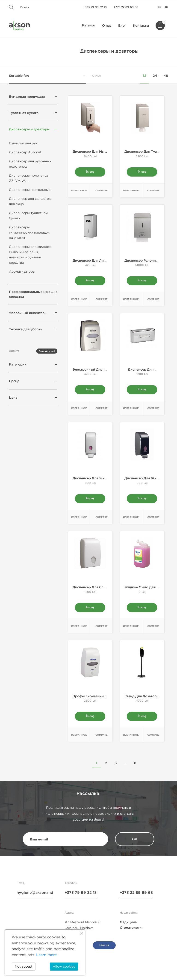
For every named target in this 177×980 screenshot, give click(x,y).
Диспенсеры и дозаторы (29, 129)
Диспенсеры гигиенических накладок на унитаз (29, 233)
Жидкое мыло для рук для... (148, 589)
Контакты (141, 26)
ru (166, 7)
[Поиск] (37, 7)
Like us (104, 947)
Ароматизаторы (22, 272)
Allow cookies (64, 967)
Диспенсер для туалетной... (148, 152)
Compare (102, 191)
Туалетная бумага (24, 113)
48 (166, 76)
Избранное (79, 191)
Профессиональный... (91, 698)
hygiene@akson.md (35, 895)
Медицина (128, 924)
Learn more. (47, 955)
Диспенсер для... (142, 370)
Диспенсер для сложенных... (97, 589)
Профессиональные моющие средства (33, 294)
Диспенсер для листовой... (95, 261)
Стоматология (132, 930)
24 (155, 76)
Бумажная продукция (27, 97)
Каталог (89, 25)
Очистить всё (47, 351)
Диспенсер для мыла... (92, 152)
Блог (122, 26)
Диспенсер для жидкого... (95, 480)
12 (145, 76)
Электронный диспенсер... (95, 370)
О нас (107, 26)
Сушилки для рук (23, 143)
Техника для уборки (26, 329)
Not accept (24, 967)
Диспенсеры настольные (30, 190)
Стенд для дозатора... (143, 698)
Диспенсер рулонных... (144, 261)
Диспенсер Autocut (25, 152)
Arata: (96, 76)
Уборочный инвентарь (28, 313)
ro (159, 7)
